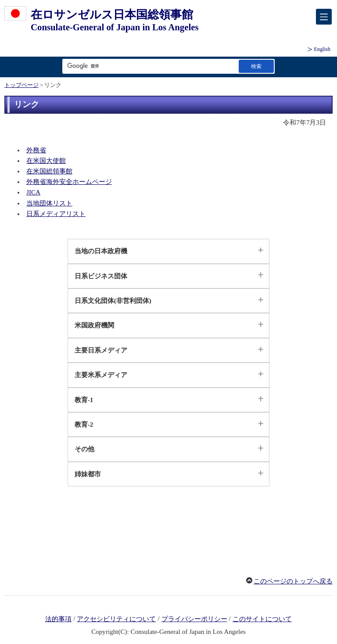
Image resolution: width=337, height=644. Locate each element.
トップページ (22, 85)
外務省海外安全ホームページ (69, 182)
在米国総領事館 (49, 171)
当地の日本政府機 (101, 251)
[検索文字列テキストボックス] (149, 66)
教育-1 (84, 400)
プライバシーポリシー (194, 619)
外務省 (36, 150)
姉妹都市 (88, 474)
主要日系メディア (101, 350)
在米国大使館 (46, 161)
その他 (84, 449)
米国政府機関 (94, 325)
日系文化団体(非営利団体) (113, 301)
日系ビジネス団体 (101, 276)
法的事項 (58, 619)
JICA (33, 192)
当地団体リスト (49, 203)
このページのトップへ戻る (293, 581)
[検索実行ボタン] (256, 66)
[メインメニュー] (324, 17)
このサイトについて (262, 619)
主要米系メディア (101, 375)
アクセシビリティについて (116, 619)
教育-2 (84, 425)
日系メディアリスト (56, 214)
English (322, 49)
